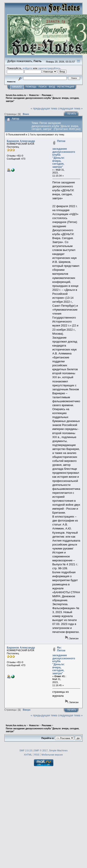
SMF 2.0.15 (26, 750)
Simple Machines (58, 750)
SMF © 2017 (41, 750)
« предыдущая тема (44, 108)
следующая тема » (70, 108)
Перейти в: (48, 738)
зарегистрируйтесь (49, 68)
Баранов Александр (21, 141)
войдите (28, 68)
